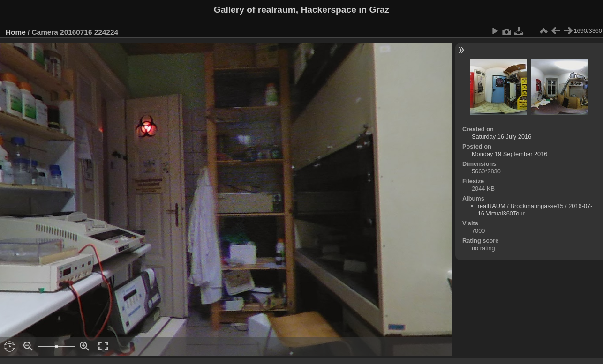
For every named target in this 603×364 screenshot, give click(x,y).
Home (16, 32)
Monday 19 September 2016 (510, 154)
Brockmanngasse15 (537, 206)
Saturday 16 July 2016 (501, 137)
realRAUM (492, 206)
